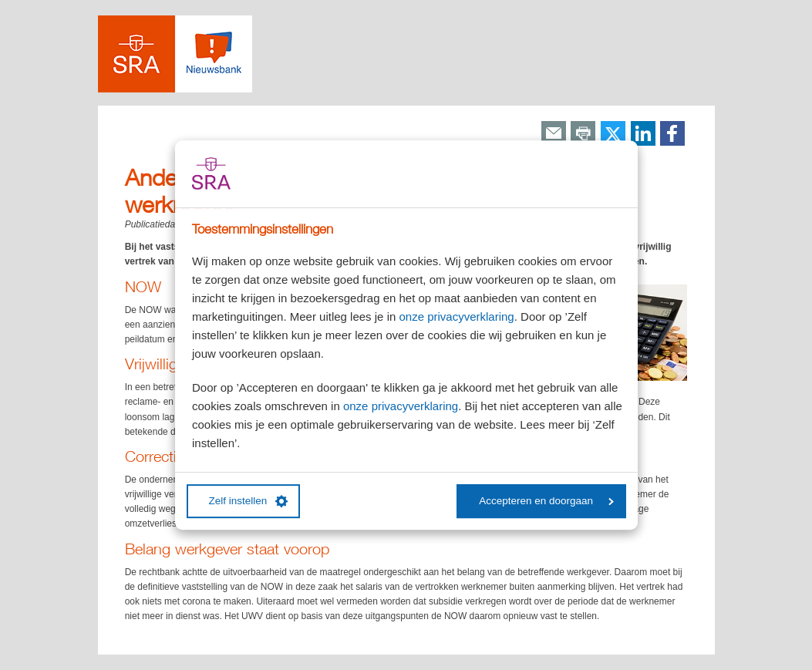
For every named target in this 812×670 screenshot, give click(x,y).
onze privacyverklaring (456, 316)
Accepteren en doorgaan (546, 501)
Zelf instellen (249, 501)
